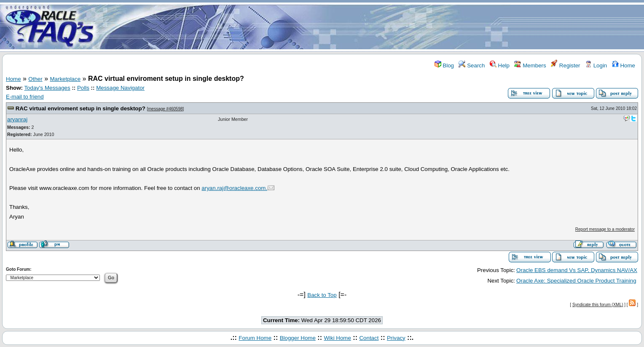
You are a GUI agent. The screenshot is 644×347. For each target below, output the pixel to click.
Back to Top (322, 295)
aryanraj (17, 119)
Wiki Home (337, 338)
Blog (444, 65)
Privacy (396, 338)
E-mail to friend (25, 97)
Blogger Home (298, 338)
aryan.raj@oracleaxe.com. (234, 188)
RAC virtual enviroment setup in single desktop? (80, 108)
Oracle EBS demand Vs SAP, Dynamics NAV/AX (577, 270)
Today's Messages (47, 88)
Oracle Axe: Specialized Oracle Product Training (576, 281)
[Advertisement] (372, 27)
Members (530, 65)
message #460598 (165, 109)
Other (35, 79)
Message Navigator (120, 88)
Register (565, 65)
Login (596, 65)
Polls (83, 88)
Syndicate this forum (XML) (598, 305)
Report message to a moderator (605, 229)
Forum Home (255, 338)
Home (624, 65)
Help (500, 65)
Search (472, 65)
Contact (369, 338)
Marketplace (66, 79)
